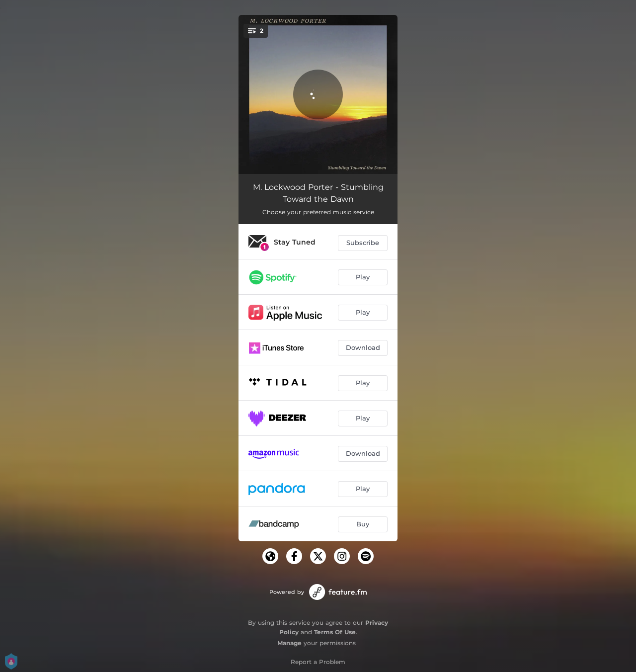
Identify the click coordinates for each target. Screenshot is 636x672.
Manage (289, 643)
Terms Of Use (335, 632)
